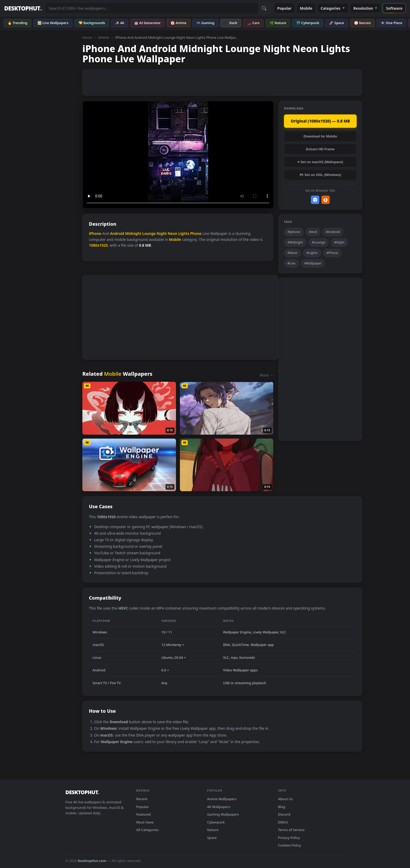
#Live (291, 263)
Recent (142, 799)
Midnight (133, 233)
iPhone (95, 233)
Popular (284, 8)
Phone (196, 233)
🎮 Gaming (205, 23)
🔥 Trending (18, 23)
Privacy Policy (289, 838)
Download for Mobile (320, 136)
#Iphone (294, 232)
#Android (333, 232)
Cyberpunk (216, 822)
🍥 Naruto (363, 23)
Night (162, 233)
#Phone (332, 253)
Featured (144, 814)
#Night (339, 242)
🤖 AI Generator (147, 23)
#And (313, 232)
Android (117, 233)
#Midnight (295, 242)
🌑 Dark (231, 23)
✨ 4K (120, 23)
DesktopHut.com (92, 861)
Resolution (366, 8)
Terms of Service (291, 830)
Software (394, 8)
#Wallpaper (313, 263)
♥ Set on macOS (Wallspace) (320, 162)
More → (266, 375)
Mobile (306, 8)
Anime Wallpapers (222, 799)
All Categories (147, 830)
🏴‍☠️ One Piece (391, 23)
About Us (285, 799)
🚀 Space (337, 23)
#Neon (292, 253)
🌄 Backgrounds (92, 23)
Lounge (149, 233)
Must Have (145, 822)
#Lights (312, 253)
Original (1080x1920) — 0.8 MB (320, 121)
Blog (282, 807)
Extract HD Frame (320, 149)
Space (212, 838)
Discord (284, 814)
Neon (172, 233)
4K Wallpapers (219, 807)
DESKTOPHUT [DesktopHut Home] (23, 8)
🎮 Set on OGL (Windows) (320, 175)
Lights (184, 233)
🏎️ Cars (253, 23)
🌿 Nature (278, 23)
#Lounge (319, 242)
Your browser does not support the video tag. (178, 155)
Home (87, 37)
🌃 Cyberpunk (308, 23)
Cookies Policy (289, 845)
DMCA (283, 822)
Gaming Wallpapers (223, 814)
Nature (213, 830)
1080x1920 (98, 245)
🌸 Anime (178, 23)
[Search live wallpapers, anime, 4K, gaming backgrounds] (151, 8)
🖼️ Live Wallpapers (53, 23)
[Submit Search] (264, 8)
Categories (333, 8)
